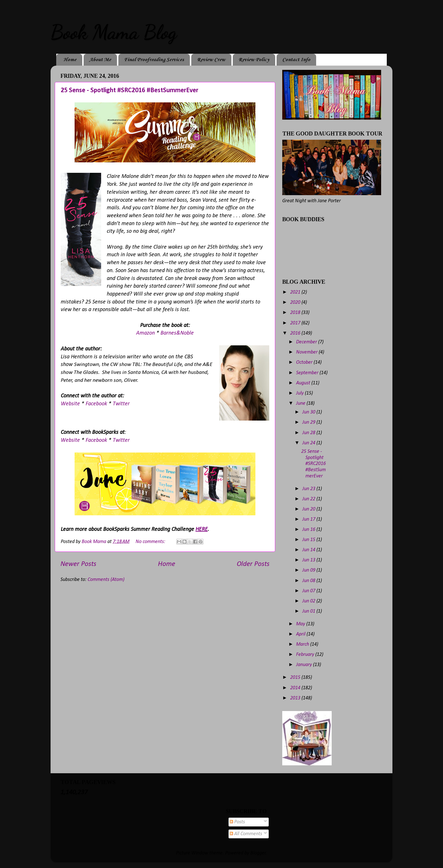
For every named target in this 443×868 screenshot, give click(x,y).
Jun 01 (309, 611)
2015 (296, 678)
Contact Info (296, 60)
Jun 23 (309, 489)
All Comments (246, 834)
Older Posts (253, 564)
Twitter (121, 404)
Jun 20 (309, 509)
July (300, 393)
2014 (296, 688)
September (308, 373)
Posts (237, 822)
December (307, 342)
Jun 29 (309, 422)
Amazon (146, 333)
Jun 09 (309, 570)
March (303, 644)
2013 (296, 698)
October (305, 362)
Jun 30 (309, 412)
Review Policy (254, 60)
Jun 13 (309, 560)
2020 (296, 302)
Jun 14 (309, 550)
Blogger (258, 853)
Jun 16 (309, 530)
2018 (296, 313)
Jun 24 (309, 443)
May (301, 624)
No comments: (151, 542)
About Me (100, 60)
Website (71, 404)
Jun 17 (309, 519)
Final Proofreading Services (154, 60)
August (304, 383)
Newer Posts (78, 564)
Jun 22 (309, 499)
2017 (296, 323)
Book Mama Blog (114, 32)
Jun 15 (309, 540)
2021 (296, 292)
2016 (296, 333)
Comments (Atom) (106, 580)
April (301, 634)
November (307, 352)
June (301, 403)
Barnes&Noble (177, 333)
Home (70, 60)
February (306, 655)
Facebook (97, 404)
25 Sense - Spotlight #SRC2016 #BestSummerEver (130, 91)
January (305, 665)
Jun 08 (309, 581)
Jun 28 (309, 433)
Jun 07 (309, 591)
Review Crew (211, 60)
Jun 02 (309, 601)
